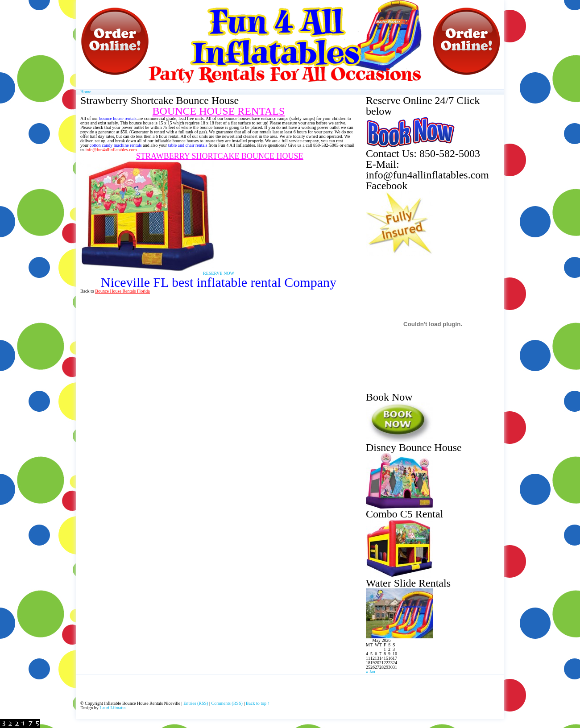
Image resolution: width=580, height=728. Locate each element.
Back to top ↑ (258, 703)
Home (86, 92)
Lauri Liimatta (112, 708)
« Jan (371, 672)
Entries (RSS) (196, 703)
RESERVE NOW (219, 273)
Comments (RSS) (227, 703)
